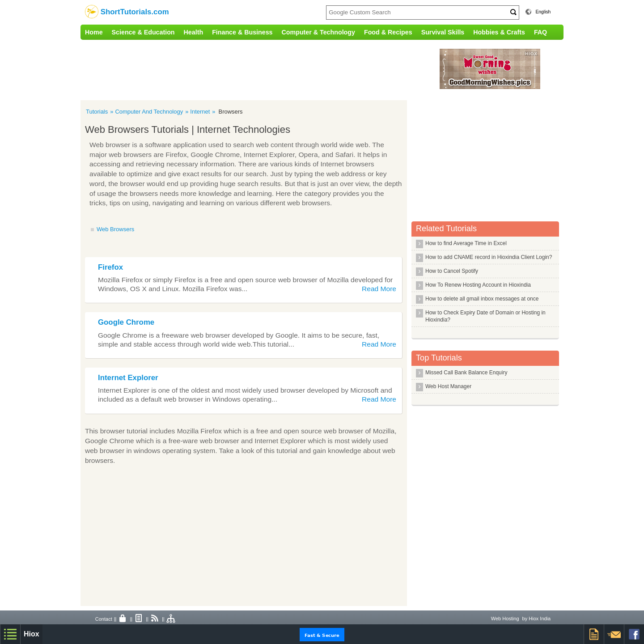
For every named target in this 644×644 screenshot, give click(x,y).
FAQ (540, 32)
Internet (200, 112)
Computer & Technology (318, 32)
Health (194, 32)
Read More (379, 289)
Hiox (32, 634)
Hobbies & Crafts (499, 32)
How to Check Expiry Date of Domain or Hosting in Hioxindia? (485, 316)
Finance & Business (242, 32)
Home (94, 32)
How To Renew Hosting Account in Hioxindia (478, 285)
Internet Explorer (128, 378)
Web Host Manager (448, 386)
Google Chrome (126, 322)
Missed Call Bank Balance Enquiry (466, 373)
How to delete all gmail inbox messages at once (482, 299)
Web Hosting (505, 619)
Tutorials (97, 112)
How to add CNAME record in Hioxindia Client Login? (489, 257)
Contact (104, 619)
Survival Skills (443, 32)
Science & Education (143, 32)
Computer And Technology (149, 112)
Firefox (110, 267)
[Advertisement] (266, 69)
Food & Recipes (388, 32)
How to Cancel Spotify (452, 271)
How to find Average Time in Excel (466, 243)
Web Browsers (115, 229)
